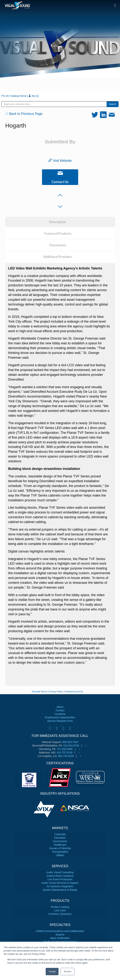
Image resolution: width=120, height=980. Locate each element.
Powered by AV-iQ (74, 692)
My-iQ (33, 96)
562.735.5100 (66, 756)
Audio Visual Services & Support (60, 883)
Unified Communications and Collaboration (60, 931)
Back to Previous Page (24, 114)
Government (60, 841)
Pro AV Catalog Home (14, 96)
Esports (60, 935)
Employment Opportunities (60, 717)
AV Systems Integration (60, 886)
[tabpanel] (45, 808)
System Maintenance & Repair (60, 890)
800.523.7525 (70, 742)
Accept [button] (52, 972)
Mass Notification (60, 938)
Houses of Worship (60, 848)
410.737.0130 (65, 753)
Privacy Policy (56, 692)
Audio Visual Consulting (60, 872)
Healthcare (60, 845)
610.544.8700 (71, 746)
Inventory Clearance (60, 914)
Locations (60, 714)
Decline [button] (68, 972)
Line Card (60, 910)
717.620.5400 (65, 749)
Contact (60, 710)
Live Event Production (60, 879)
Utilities (60, 855)
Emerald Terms (39, 692)
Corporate (60, 834)
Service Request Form (60, 721)
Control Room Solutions (60, 876)
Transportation (60, 852)
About (60, 707)
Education (60, 838)
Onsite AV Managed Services (60, 942)
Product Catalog (60, 907)
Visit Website (60, 161)
